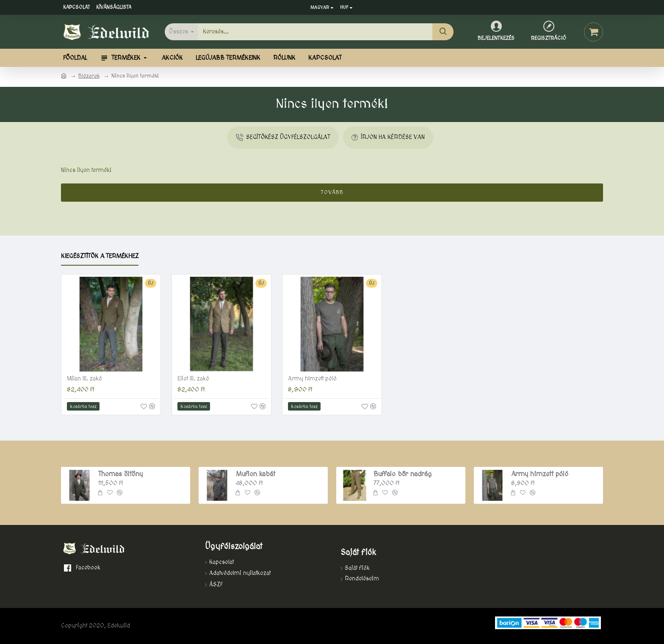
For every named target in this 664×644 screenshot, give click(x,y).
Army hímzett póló (312, 379)
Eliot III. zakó (193, 379)
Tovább (332, 192)
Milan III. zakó (84, 379)
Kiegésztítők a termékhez (100, 256)
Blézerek (89, 76)
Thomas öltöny (120, 474)
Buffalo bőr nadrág (403, 474)
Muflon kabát (256, 474)
